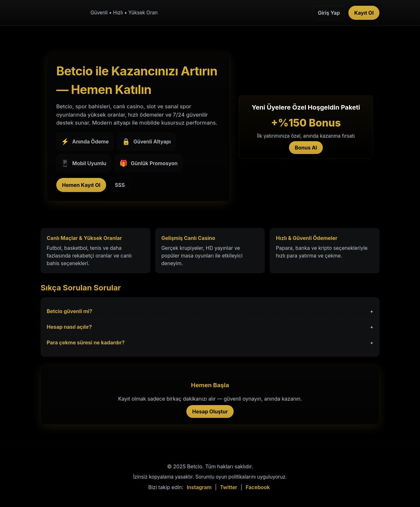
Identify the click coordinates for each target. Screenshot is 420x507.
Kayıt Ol (364, 13)
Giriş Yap (329, 13)
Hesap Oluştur (210, 411)
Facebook (258, 487)
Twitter (229, 487)
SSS (120, 185)
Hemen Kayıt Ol (81, 185)
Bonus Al (306, 148)
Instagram (199, 487)
